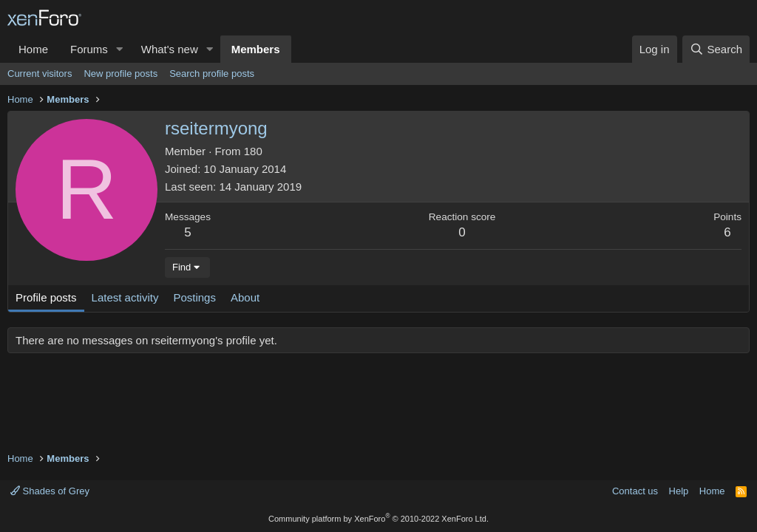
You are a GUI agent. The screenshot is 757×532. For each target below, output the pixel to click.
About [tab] (245, 297)
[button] (120, 49)
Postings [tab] (194, 297)
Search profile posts (212, 74)
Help (679, 491)
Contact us (635, 491)
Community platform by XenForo (378, 519)
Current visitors (40, 74)
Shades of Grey (50, 491)
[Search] (716, 49)
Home (33, 49)
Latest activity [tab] (125, 297)
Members (256, 49)
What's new (170, 49)
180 (253, 151)
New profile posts (120, 74)
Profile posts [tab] (46, 297)
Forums (89, 49)
